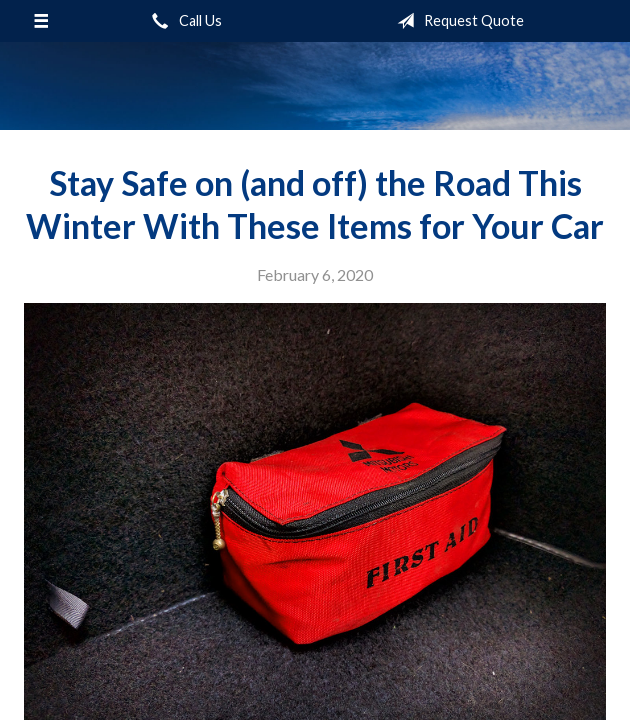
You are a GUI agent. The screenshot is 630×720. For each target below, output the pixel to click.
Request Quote (456, 21)
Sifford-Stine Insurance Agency (315, 86)
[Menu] (41, 21)
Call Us (183, 21)
